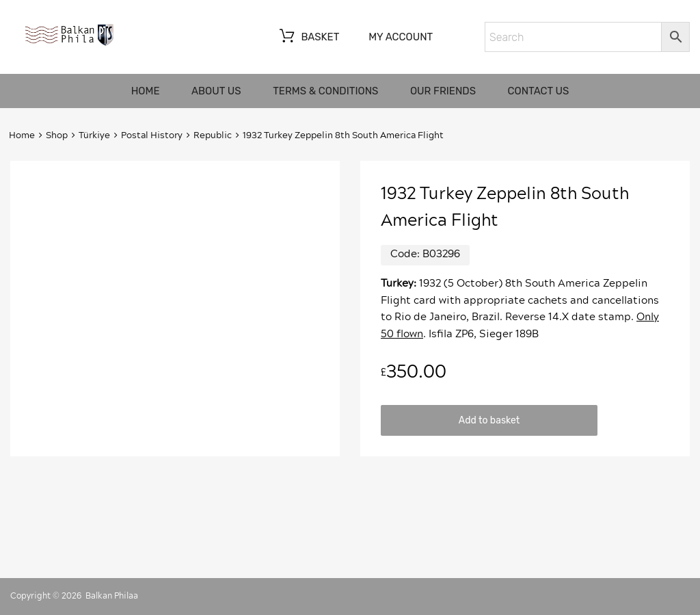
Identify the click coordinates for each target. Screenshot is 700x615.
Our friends (443, 91)
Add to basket (489, 420)
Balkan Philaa (112, 596)
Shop (57, 136)
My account (401, 37)
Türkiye (94, 136)
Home (146, 91)
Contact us (539, 91)
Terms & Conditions (325, 91)
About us (216, 91)
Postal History (152, 136)
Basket (308, 38)
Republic (213, 136)
